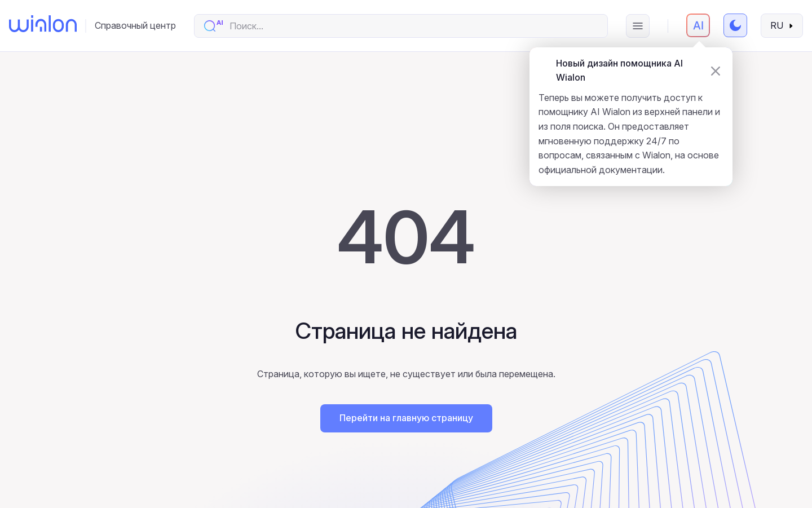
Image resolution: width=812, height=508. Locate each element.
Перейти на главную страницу (406, 418)
